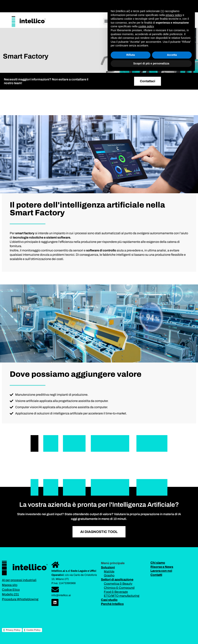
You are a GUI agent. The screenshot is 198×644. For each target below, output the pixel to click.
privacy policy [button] (174, 585)
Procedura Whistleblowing (20, 599)
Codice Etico (11, 590)
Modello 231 (10, 594)
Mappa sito (10, 585)
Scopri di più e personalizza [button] (151, 633)
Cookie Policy (34, 630)
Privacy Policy (13, 630)
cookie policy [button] (146, 596)
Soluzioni (108, 567)
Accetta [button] (172, 625)
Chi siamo (158, 563)
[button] (123, 5)
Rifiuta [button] (131, 625)
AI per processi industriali (19, 580)
